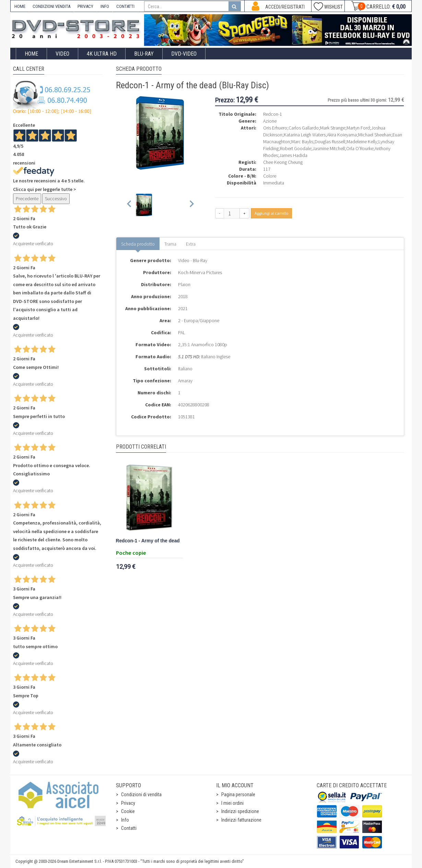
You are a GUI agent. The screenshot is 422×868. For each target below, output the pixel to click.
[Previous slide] (130, 205)
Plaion (184, 284)
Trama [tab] (170, 244)
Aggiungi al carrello (271, 213)
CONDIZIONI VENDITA (51, 6)
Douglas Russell (330, 142)
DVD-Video (184, 54)
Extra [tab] (191, 244)
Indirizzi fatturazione (241, 820)
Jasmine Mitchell (329, 148)
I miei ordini (232, 803)
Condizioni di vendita (141, 794)
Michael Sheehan (375, 135)
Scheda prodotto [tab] (138, 244)
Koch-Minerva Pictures (200, 272)
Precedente (27, 199)
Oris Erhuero (275, 128)
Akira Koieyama (342, 135)
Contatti (129, 828)
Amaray (185, 381)
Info (125, 820)
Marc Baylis (302, 142)
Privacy (128, 803)
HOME (20, 6)
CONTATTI (125, 6)
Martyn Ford (358, 128)
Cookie (128, 811)
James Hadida (293, 155)
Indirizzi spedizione (240, 811)
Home (31, 54)
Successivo (56, 199)
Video (62, 54)
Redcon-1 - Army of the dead (148, 541)
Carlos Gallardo (304, 128)
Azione (270, 121)
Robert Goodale (296, 148)
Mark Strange (333, 128)
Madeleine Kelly (362, 142)
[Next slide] (191, 205)
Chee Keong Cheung (283, 162)
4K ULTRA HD (102, 54)
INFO (105, 6)
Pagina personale (238, 794)
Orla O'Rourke (360, 148)
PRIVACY (85, 6)
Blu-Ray (144, 54)
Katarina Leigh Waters (305, 135)
